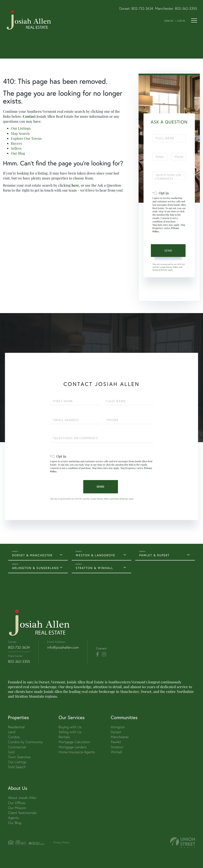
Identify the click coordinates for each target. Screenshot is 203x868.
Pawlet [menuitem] (116, 742)
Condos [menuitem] (14, 737)
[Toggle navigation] (194, 20)
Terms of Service (160, 270)
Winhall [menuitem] (116, 752)
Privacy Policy (172, 267)
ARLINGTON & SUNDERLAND (35, 568)
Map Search (20, 133)
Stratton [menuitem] (117, 747)
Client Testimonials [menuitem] (22, 813)
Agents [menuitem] (13, 818)
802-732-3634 (142, 8)
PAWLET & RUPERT (154, 555)
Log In (181, 21)
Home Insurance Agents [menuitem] (77, 752)
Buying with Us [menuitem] (70, 727)
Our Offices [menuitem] (17, 803)
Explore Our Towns (26, 138)
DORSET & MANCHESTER (32, 555)
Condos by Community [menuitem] (25, 742)
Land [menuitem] (12, 732)
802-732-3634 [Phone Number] (19, 647)
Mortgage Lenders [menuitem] (72, 747)
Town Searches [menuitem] (19, 757)
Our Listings (21, 128)
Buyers (16, 143)
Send (168, 251)
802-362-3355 (186, 8)
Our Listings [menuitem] (17, 762)
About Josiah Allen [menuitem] (22, 798)
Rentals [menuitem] (64, 737)
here (75, 185)
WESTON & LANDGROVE (96, 555)
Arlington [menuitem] (118, 727)
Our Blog (18, 153)
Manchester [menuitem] (120, 737)
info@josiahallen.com (63, 647)
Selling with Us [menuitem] (70, 732)
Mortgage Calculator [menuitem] (74, 742)
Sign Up (169, 21)
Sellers (16, 148)
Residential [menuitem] (16, 727)
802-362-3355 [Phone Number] (19, 661)
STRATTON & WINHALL (94, 568)
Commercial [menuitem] (17, 747)
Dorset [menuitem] (116, 732)
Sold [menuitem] (11, 752)
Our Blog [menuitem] (15, 823)
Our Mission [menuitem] (17, 808)
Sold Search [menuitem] (17, 767)
